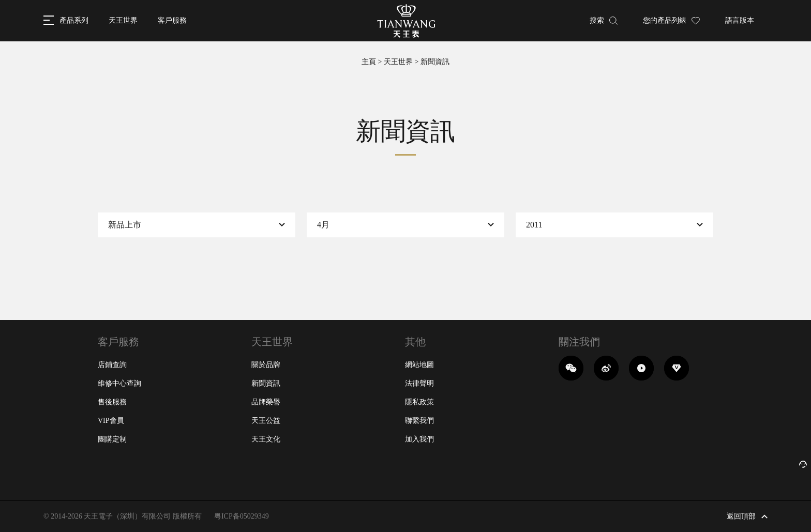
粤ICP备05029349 (242, 516)
